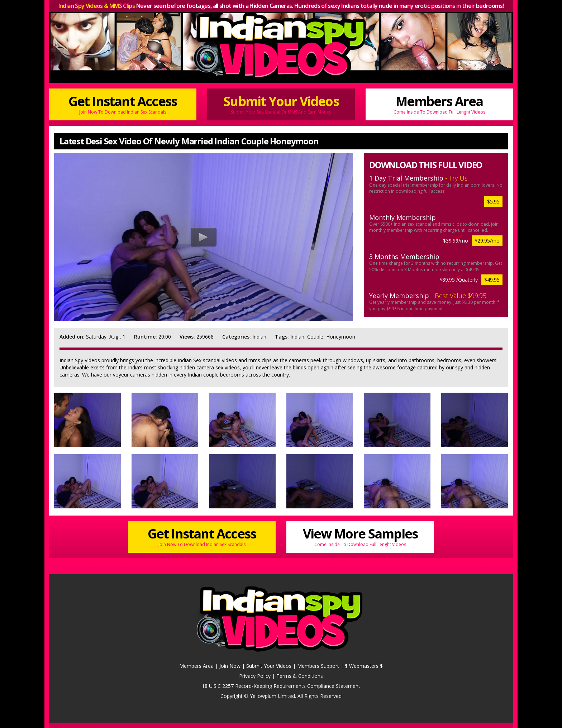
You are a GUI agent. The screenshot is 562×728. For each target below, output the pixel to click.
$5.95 (493, 202)
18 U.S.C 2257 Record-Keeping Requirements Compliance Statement (281, 686)
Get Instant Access (123, 104)
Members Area (439, 104)
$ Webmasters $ (364, 666)
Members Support (318, 666)
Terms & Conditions (300, 676)
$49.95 (492, 280)
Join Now (230, 666)
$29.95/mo (487, 241)
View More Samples (360, 536)
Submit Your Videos (281, 104)
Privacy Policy (255, 676)
